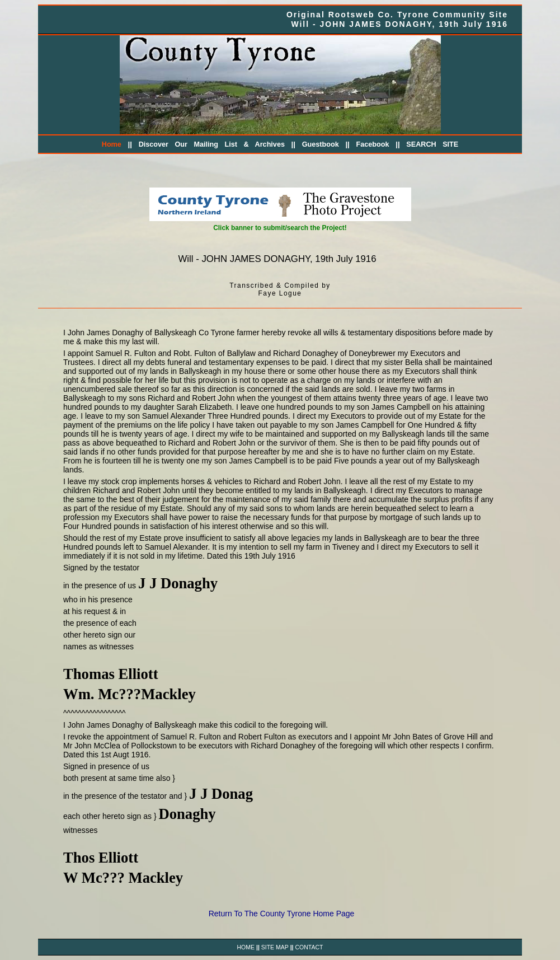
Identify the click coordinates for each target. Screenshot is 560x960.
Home (112, 144)
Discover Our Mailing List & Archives (212, 144)
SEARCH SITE (432, 144)
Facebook (373, 144)
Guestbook (321, 144)
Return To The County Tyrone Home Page (282, 914)
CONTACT (309, 947)
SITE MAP (275, 947)
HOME (246, 947)
